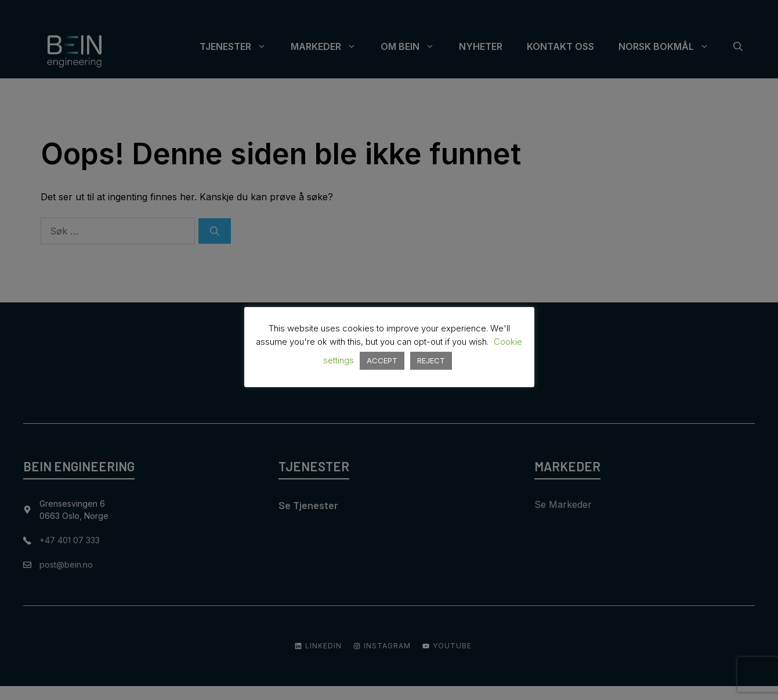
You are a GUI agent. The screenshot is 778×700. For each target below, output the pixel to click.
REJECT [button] (431, 360)
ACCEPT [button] (382, 360)
